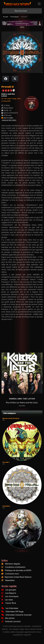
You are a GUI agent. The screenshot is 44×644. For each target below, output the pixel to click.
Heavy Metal (22, 406)
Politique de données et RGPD (18, 570)
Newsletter (10, 580)
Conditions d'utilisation (15, 567)
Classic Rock (9, 603)
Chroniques (15, 17)
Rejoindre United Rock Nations (18, 577)
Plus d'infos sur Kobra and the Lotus (22, 403)
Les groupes (9, 590)
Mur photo (8, 618)
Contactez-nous (12, 574)
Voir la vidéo (7, 118)
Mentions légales (13, 564)
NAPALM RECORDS (9, 120)
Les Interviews (10, 608)
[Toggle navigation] (39, 4)
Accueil (5, 17)
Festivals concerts (11, 621)
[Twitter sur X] (15, 79)
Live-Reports (9, 593)
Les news (7, 600)
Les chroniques (10, 596)
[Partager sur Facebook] (6, 79)
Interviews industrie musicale (16, 615)
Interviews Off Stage (12, 611)
